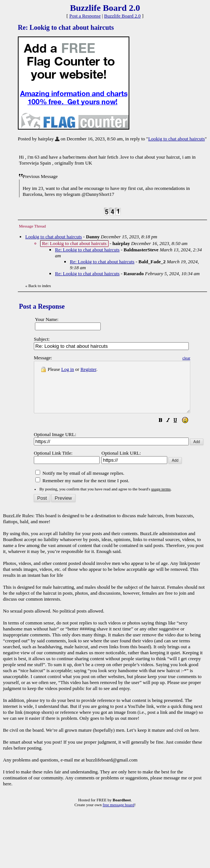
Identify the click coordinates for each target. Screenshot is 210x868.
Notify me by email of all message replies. (80, 483)
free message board (118, 815)
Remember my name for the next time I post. (82, 491)
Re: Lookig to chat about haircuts (87, 250)
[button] (179, 431)
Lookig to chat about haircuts (177, 139)
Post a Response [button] (85, 16)
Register (88, 369)
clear (205, 358)
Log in (68, 369)
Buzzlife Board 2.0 (122, 16)
